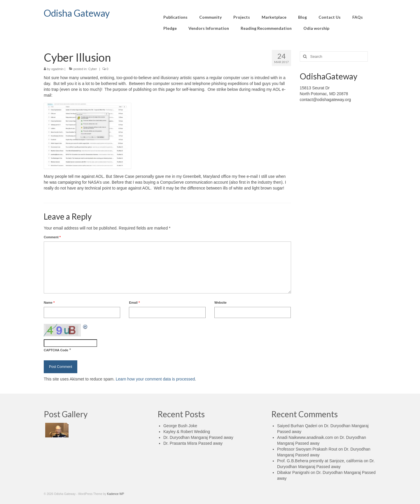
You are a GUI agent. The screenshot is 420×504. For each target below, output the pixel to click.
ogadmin (57, 69)
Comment (52, 237)
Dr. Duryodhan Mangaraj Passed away (198, 437)
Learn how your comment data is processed (155, 379)
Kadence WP (116, 494)
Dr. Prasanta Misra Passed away (193, 443)
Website (220, 303)
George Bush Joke (180, 426)
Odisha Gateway (77, 13)
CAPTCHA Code (56, 350)
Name (49, 303)
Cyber (93, 69)
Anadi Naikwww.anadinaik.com (305, 437)
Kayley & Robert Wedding (187, 432)
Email (134, 303)
